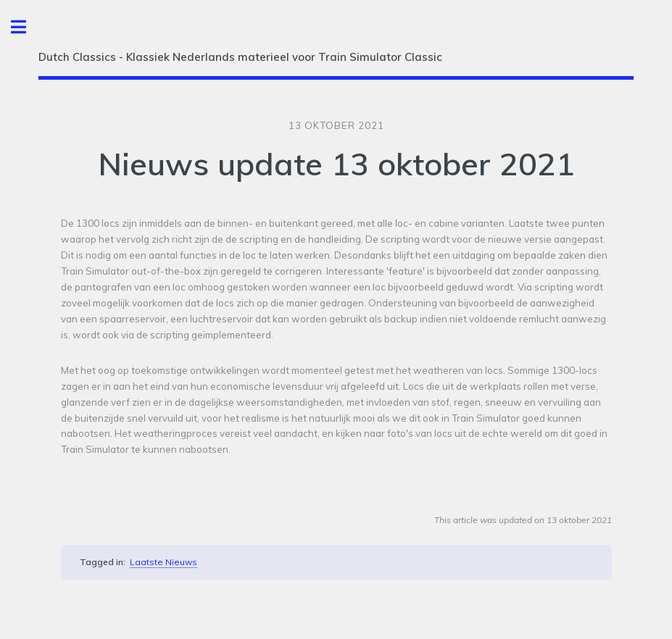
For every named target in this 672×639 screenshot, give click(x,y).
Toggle (26, 27)
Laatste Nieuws (163, 562)
